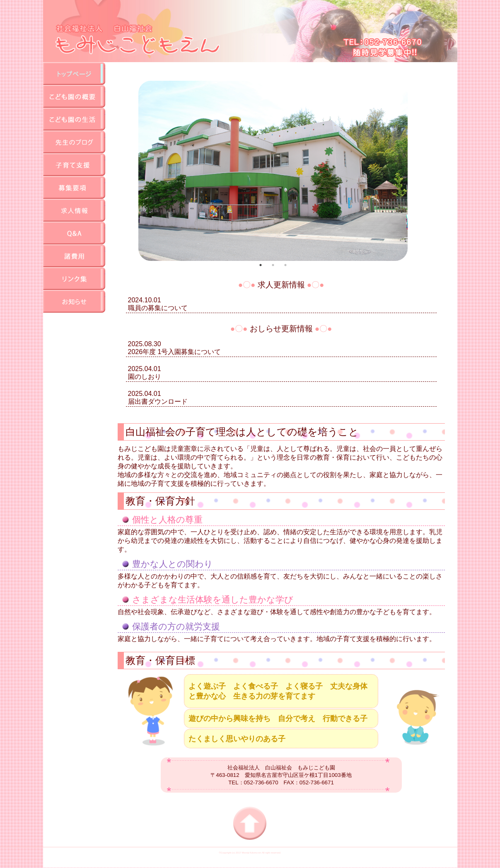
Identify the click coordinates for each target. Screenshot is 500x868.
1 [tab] (261, 265)
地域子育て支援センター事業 (74, 165)
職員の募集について (158, 308)
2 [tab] (273, 265)
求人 (74, 210)
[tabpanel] (273, 171)
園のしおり (145, 377)
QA (74, 233)
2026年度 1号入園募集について (175, 352)
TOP (74, 74)
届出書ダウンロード (158, 401)
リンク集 (74, 278)
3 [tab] (285, 265)
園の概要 (74, 96)
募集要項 (74, 187)
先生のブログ (74, 142)
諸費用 (74, 256)
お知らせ (74, 301)
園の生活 (74, 119)
